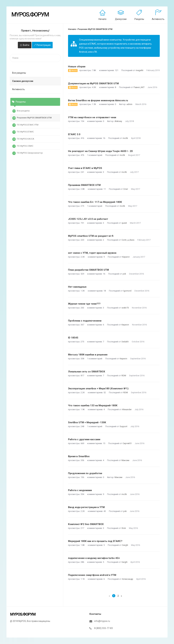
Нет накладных (77, 287)
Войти (26, 45)
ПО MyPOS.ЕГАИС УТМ (25, 125)
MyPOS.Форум (30, 15)
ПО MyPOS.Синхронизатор (28, 153)
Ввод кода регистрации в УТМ (86, 507)
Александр (128, 579)
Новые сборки (77, 67)
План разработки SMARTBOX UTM (88, 270)
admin (129, 104)
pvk (124, 274)
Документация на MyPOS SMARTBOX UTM (93, 83)
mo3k (125, 138)
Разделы (139, 19)
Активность (158, 19)
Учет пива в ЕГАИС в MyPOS (85, 168)
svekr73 (125, 308)
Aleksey (118, 121)
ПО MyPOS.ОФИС (23, 146)
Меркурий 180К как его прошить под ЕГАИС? (95, 541)
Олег (126, 189)
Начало (102, 19)
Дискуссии (121, 19)
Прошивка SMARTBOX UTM (84, 185)
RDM (124, 376)
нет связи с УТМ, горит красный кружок (92, 253)
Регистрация (44, 45)
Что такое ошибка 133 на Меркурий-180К (93, 405)
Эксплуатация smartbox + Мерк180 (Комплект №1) (98, 389)
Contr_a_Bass (128, 240)
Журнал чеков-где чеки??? (84, 304)
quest (124, 223)
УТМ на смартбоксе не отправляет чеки (92, 117)
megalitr (140, 70)
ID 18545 (73, 338)
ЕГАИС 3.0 (74, 134)
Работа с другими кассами (84, 439)
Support (124, 426)
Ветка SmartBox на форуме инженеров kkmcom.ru (98, 100)
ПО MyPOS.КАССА (23, 139)
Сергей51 (127, 443)
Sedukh (125, 342)
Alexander (127, 409)
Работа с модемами (80, 490)
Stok (124, 528)
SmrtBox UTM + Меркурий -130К (87, 422)
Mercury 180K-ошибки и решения (88, 355)
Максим (125, 460)
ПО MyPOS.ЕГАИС (23, 132)
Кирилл (126, 257)
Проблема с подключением (85, 321)
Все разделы (19, 73)
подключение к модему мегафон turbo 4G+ (94, 558)
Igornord (127, 291)
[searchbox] (35, 58)
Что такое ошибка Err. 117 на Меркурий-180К (95, 202)
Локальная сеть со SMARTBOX (87, 372)
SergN (125, 545)
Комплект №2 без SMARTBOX (86, 524)
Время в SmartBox (79, 456)
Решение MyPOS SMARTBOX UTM (32, 118)
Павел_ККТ (139, 87)
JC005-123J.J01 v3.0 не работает (88, 219)
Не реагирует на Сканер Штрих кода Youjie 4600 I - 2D (100, 151)
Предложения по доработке (85, 473)
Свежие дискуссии (23, 81)
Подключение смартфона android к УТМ (92, 575)
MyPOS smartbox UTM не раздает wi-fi (91, 236)
